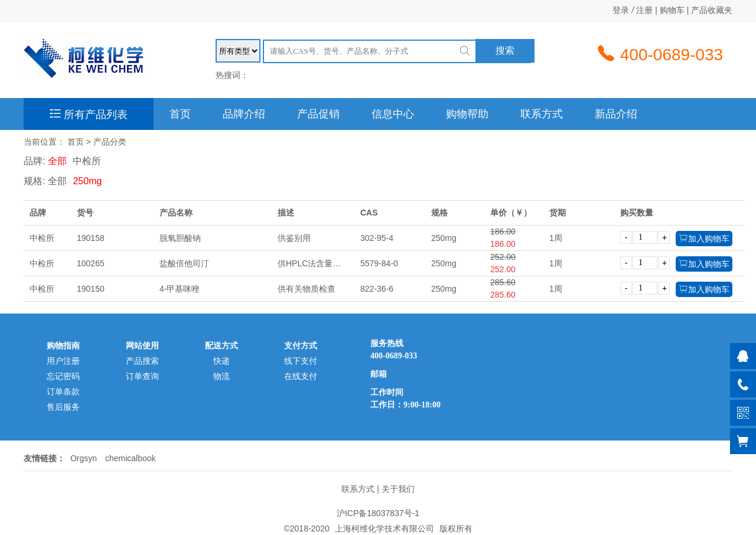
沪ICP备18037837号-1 (378, 513)
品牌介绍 (244, 114)
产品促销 (318, 114)
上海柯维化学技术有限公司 (384, 529)
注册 (644, 10)
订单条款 (63, 392)
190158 (91, 238)
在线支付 (301, 376)
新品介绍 (616, 114)
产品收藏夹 (712, 10)
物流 (221, 376)
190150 (91, 289)
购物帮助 (467, 114)
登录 (621, 10)
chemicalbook (131, 458)
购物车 (672, 10)
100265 (91, 263)
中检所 (87, 161)
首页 (180, 114)
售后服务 (63, 407)
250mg (87, 181)
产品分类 (110, 142)
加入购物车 (704, 238)
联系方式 (542, 114)
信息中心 (393, 114)
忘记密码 (63, 376)
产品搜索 (142, 361)
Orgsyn (84, 458)
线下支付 (301, 361)
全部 (57, 161)
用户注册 (63, 361)
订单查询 (142, 376)
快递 (221, 361)
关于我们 (398, 489)
